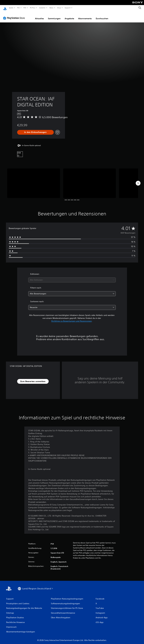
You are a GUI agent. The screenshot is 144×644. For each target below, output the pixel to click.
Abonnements (85, 16)
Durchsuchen (102, 16)
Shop (59, 8)
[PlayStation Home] (5, 8)
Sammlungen (54, 16)
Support (68, 8)
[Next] (138, 181)
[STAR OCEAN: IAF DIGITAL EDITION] (34, 181)
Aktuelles (39, 16)
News (51, 8)
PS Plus (33, 8)
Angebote (69, 16)
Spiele (11, 8)
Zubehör (42, 8)
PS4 (25, 8)
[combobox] (72, 277)
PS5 (18, 8)
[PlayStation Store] (15, 15)
